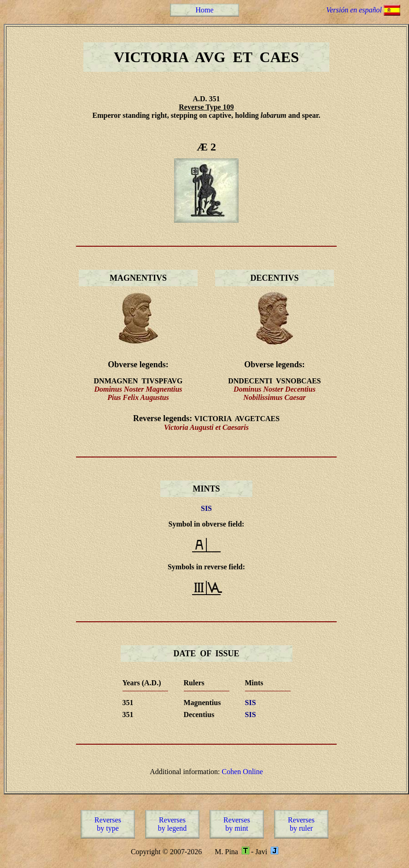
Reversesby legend (172, 824)
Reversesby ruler (301, 824)
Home (204, 10)
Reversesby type (108, 824)
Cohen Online (242, 772)
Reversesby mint (237, 824)
